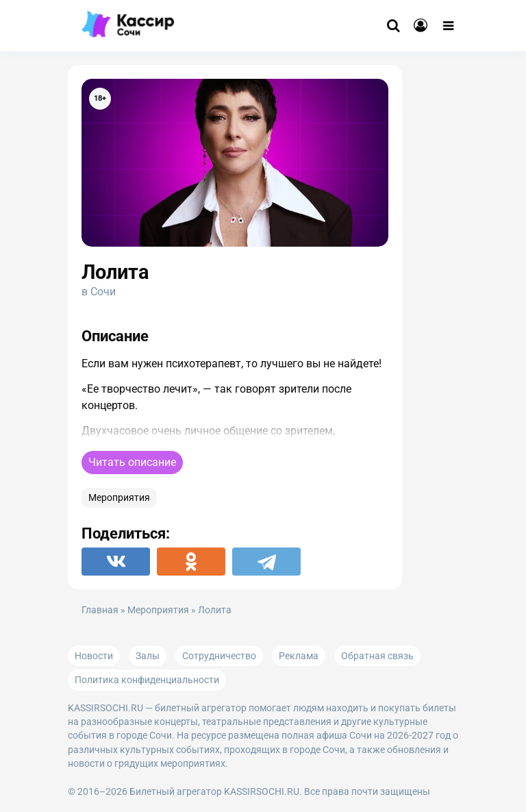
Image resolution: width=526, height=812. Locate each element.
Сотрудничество (219, 656)
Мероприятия (119, 498)
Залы (148, 656)
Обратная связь (377, 656)
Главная (100, 610)
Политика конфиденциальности (147, 680)
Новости (94, 656)
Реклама (299, 656)
